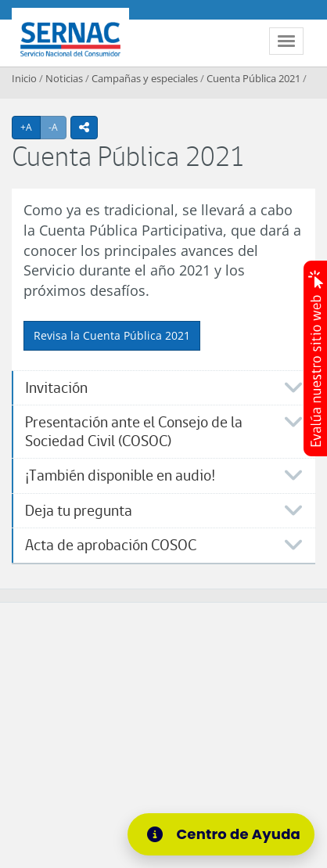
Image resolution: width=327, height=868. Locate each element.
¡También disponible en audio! (120, 475)
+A (31, 127)
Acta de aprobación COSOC (111, 545)
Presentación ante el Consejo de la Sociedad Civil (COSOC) (134, 432)
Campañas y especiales (145, 78)
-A (57, 127)
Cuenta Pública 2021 (253, 78)
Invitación (56, 388)
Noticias (64, 78)
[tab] (163, 388)
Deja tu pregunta (79, 511)
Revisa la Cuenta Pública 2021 (112, 335)
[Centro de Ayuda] (221, 834)
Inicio (24, 78)
